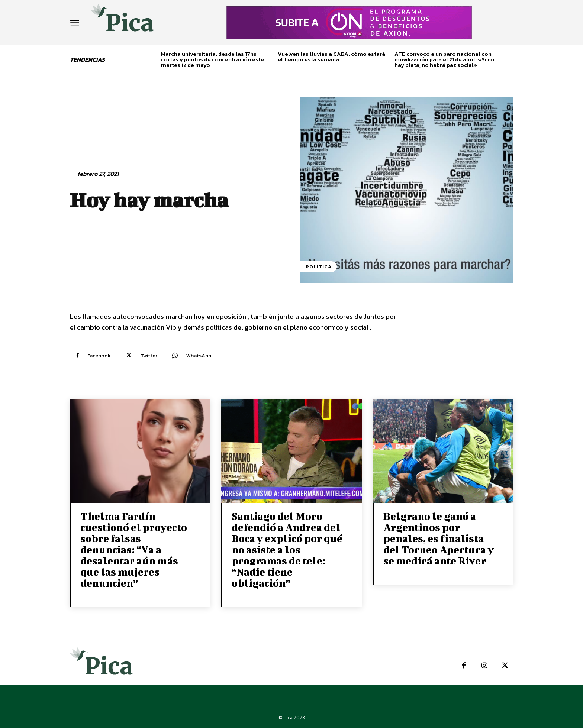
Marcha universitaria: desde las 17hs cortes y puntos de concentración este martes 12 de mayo (212, 59)
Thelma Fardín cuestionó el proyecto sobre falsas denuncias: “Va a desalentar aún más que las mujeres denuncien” (134, 549)
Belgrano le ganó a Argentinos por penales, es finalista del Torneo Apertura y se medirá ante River (439, 538)
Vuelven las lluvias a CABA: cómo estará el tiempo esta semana (331, 56)
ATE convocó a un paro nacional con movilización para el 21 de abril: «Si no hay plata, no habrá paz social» (445, 59)
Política (319, 267)
